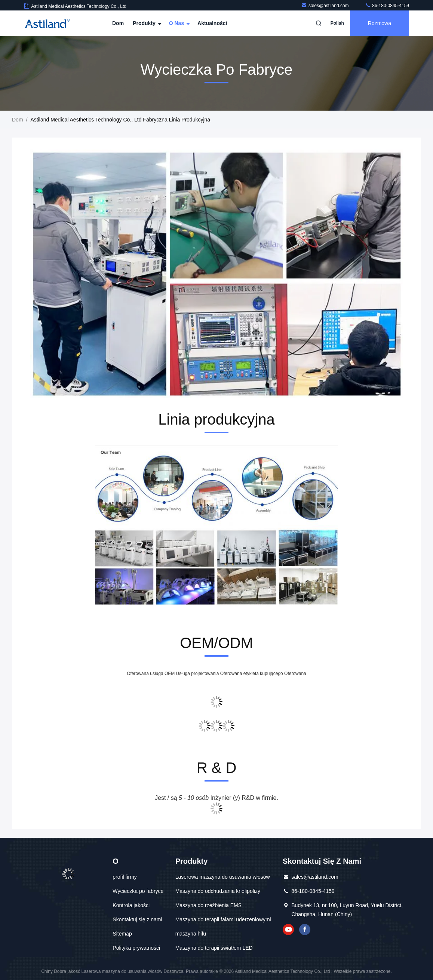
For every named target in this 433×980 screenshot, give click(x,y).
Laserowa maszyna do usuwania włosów (223, 877)
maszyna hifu (191, 934)
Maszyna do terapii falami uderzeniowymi (223, 919)
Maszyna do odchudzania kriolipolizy (218, 891)
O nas (179, 23)
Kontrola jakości (131, 905)
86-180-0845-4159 (387, 6)
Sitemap (122, 934)
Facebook (305, 930)
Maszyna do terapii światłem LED (214, 948)
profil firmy (125, 877)
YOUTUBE (288, 930)
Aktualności (212, 23)
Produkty (146, 23)
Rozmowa (380, 23)
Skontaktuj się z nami (137, 919)
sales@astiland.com (325, 6)
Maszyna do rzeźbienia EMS (208, 905)
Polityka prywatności (136, 948)
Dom (118, 23)
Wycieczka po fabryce (138, 891)
